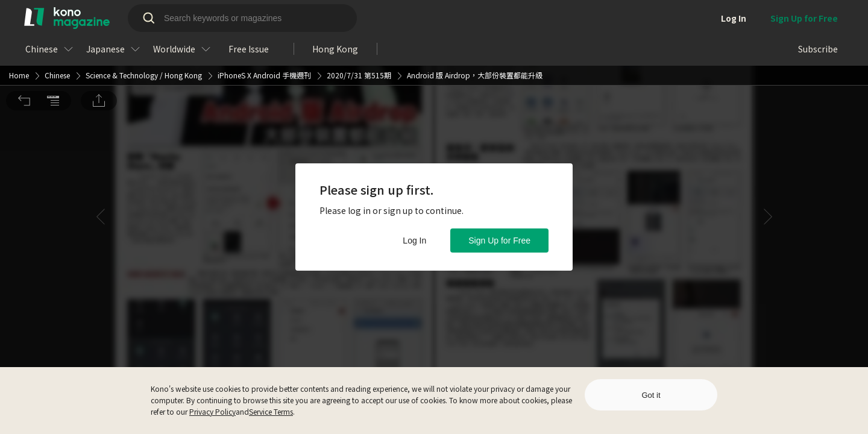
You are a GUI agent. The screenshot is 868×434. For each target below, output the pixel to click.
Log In (414, 241)
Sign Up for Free (499, 241)
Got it (651, 395)
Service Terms (271, 411)
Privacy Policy (212, 411)
